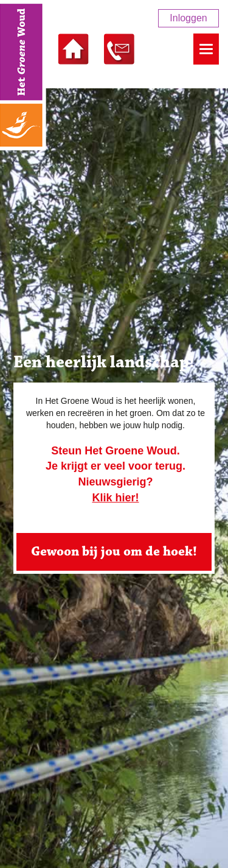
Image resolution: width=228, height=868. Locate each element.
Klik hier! (115, 498)
